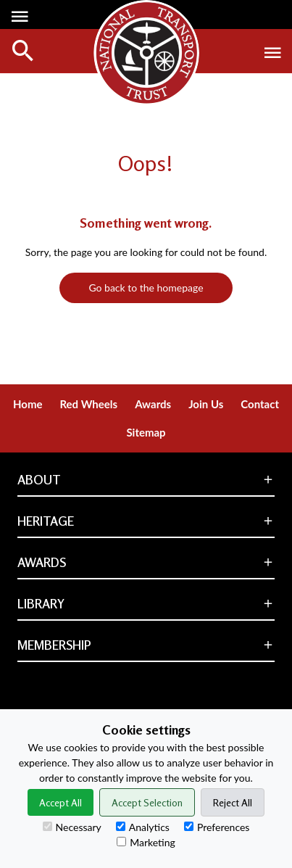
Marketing (146, 842)
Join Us (206, 404)
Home (28, 404)
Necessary (72, 827)
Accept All (61, 802)
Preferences (217, 827)
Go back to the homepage (146, 288)
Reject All (233, 802)
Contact (260, 404)
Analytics (143, 827)
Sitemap (146, 432)
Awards (153, 404)
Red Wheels (88, 404)
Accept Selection (147, 802)
